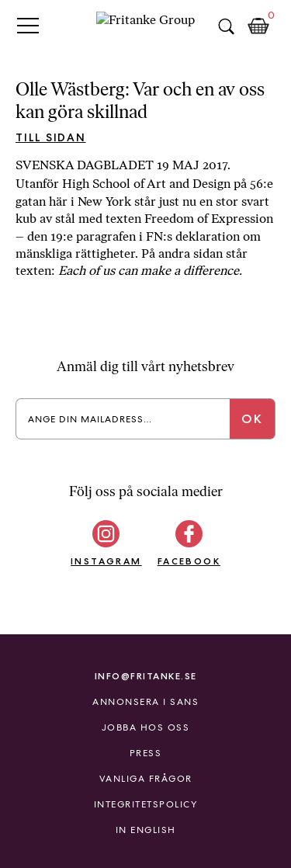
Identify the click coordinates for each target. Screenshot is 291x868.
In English (146, 830)
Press (146, 753)
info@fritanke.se (146, 676)
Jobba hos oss (146, 727)
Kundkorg (258, 26)
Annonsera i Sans (145, 702)
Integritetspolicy (146, 804)
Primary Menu (28, 25)
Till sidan (51, 137)
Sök (226, 26)
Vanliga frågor (146, 779)
